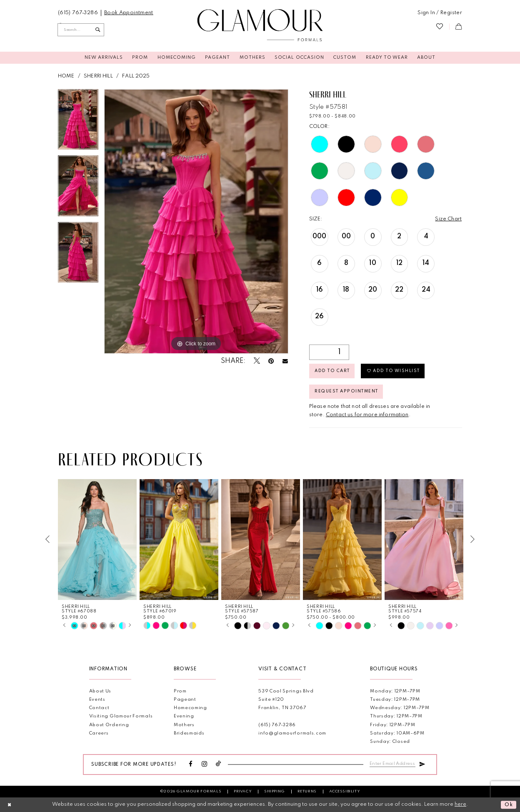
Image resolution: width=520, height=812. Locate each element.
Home (66, 76)
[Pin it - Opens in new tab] (271, 362)
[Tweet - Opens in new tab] (257, 361)
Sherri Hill (98, 76)
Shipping (275, 791)
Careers (99, 733)
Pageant (185, 700)
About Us (100, 691)
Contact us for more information (367, 415)
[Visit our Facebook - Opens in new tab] (191, 765)
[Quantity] (329, 352)
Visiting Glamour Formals (121, 716)
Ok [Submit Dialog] (509, 805)
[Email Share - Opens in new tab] (285, 361)
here (460, 804)
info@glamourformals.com (292, 733)
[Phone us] (78, 13)
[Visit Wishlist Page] (440, 27)
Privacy (243, 791)
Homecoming (190, 708)
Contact (99, 708)
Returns (307, 791)
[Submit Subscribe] (422, 763)
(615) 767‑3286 (277, 725)
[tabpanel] (78, 122)
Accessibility (345, 791)
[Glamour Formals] (260, 26)
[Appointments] (129, 13)
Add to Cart (332, 371)
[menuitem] (78, 13)
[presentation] (97, 539)
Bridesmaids (189, 733)
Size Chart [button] (448, 219)
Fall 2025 (136, 76)
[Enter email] (392, 763)
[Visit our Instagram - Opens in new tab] (205, 765)
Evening (184, 716)
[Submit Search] (98, 30)
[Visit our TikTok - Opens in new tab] (219, 764)
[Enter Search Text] (81, 30)
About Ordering (109, 725)
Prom (180, 691)
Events (97, 700)
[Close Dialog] (10, 805)
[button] (440, 13)
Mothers (184, 725)
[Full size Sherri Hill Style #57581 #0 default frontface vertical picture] (196, 222)
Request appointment (346, 391)
